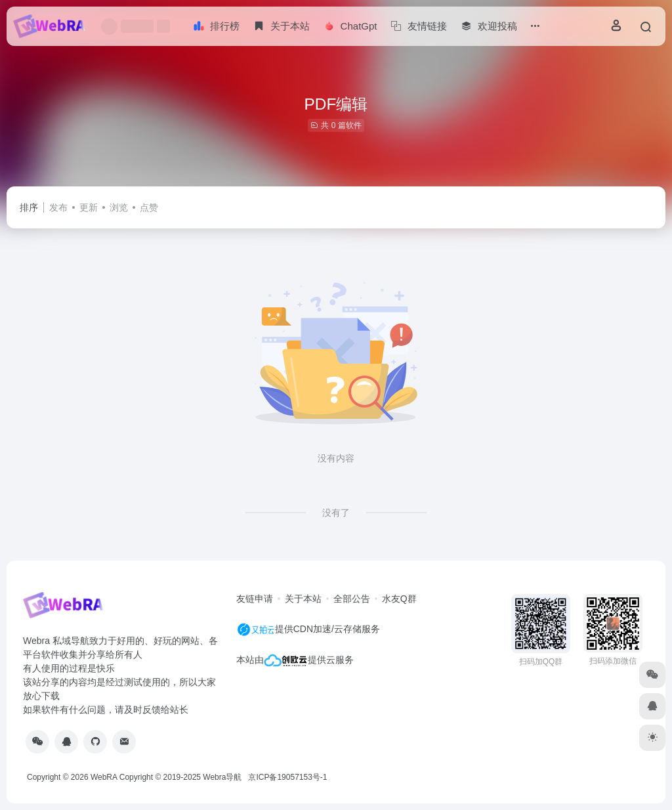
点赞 (149, 207)
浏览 (119, 207)
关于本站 (303, 599)
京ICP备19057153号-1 (287, 777)
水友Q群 (399, 599)
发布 (58, 207)
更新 (89, 207)
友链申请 (255, 599)
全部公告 (352, 599)
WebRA (104, 777)
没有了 (336, 513)
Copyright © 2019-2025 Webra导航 (184, 777)
